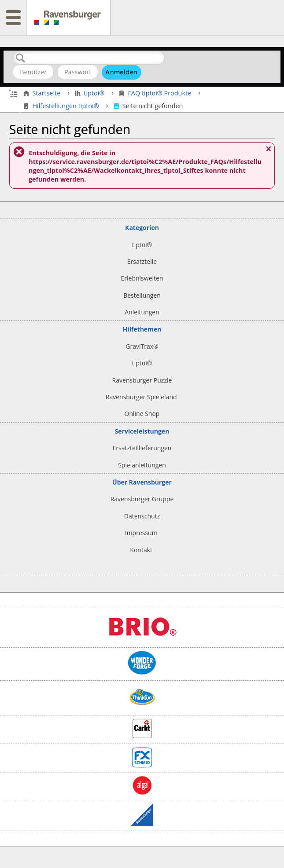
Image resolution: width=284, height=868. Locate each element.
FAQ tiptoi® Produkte (156, 93)
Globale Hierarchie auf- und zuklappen (13, 93)
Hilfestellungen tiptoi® (62, 106)
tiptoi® (90, 93)
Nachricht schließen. (268, 152)
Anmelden (121, 72)
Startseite (43, 93)
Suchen (21, 58)
